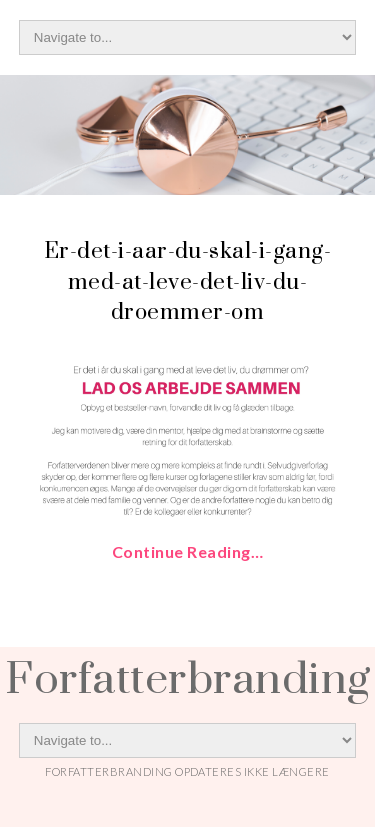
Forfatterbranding (187, 677)
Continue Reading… (187, 551)
